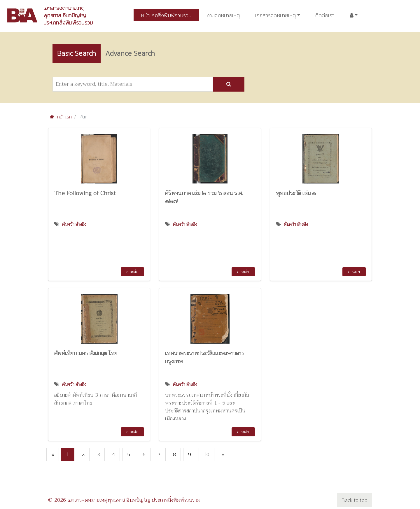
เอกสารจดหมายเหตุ (276, 15)
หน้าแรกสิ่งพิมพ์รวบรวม (166, 15)
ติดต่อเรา (325, 15)
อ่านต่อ (132, 272)
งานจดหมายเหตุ (223, 15)
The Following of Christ (85, 193)
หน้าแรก (61, 117)
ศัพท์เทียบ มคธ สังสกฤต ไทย (86, 353)
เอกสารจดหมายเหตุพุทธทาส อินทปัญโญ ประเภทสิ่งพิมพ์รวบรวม (68, 15)
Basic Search (77, 53)
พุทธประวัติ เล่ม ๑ (296, 193)
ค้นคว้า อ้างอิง (74, 224)
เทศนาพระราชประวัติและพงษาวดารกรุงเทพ (205, 357)
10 (207, 454)
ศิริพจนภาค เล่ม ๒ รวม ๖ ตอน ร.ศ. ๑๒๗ (204, 197)
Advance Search (130, 53)
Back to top (355, 500)
